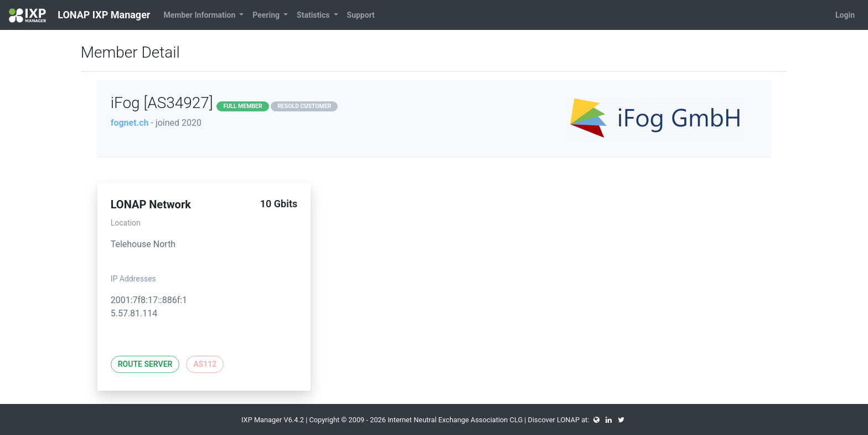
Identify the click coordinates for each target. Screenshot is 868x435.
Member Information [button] (200, 15)
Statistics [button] (314, 15)
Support (361, 15)
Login (845, 15)
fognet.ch (130, 123)
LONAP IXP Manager (79, 16)
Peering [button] (267, 15)
